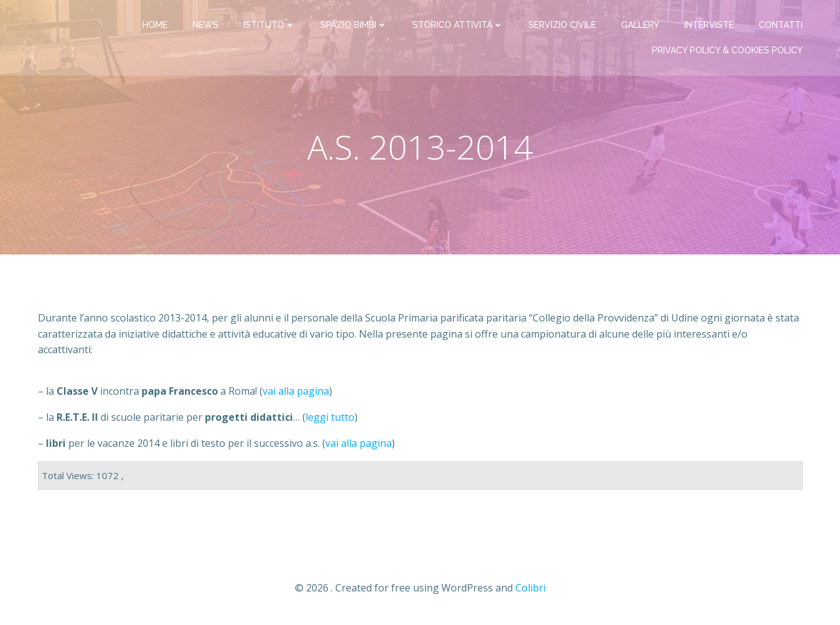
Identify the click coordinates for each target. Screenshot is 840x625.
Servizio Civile (562, 25)
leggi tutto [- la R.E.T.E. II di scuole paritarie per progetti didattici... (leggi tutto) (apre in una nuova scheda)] (330, 417)
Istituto (269, 25)
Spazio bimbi (354, 25)
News (205, 25)
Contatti (781, 25)
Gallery (640, 25)
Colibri (531, 588)
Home (155, 25)
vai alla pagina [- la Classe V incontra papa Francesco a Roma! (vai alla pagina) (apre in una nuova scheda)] (296, 391)
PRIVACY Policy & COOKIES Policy (727, 50)
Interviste (709, 25)
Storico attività (458, 25)
